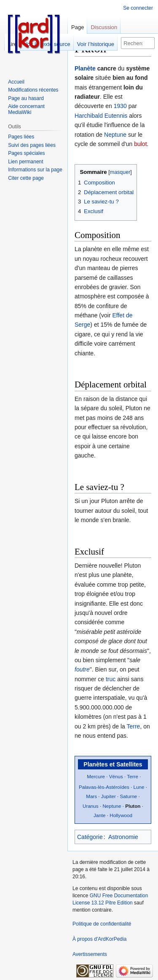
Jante (100, 815)
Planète (85, 68)
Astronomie (123, 837)
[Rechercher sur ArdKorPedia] (138, 43)
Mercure (96, 776)
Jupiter (108, 796)
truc (111, 679)
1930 (120, 106)
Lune (139, 787)
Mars (91, 796)
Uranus (91, 806)
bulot (140, 144)
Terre (133, 726)
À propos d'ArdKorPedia (99, 939)
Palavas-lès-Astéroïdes (104, 787)
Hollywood (121, 815)
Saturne (129, 796)
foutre (82, 669)
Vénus (116, 776)
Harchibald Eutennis (101, 116)
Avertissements (90, 954)
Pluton (133, 806)
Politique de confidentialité (102, 924)
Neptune (115, 135)
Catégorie (90, 837)
